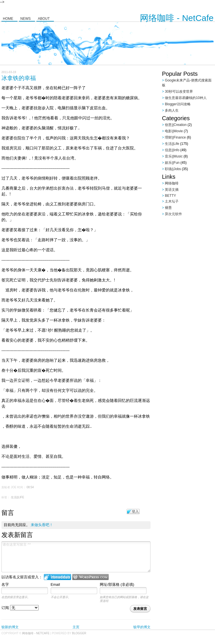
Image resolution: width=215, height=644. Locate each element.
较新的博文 (10, 627)
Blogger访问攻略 (178, 104)
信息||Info (172, 150)
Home (8, 19)
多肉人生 (172, 110)
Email (55, 584)
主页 (76, 627)
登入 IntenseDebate (57, 577)
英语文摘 (172, 190)
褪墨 (168, 208)
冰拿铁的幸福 (19, 78)
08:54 (30, 487)
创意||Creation (176, 125)
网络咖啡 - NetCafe (177, 18)
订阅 (20, 608)
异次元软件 (173, 214)
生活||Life (17, 497)
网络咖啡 (172, 183)
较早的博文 (142, 627)
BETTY (170, 196)
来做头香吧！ (42, 525)
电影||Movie (174, 131)
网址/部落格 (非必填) (117, 584)
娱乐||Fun (172, 163)
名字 (5, 584)
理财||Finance (175, 137)
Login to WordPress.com (90, 577)
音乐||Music (174, 156)
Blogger (79, 633)
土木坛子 (172, 201)
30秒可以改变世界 (179, 92)
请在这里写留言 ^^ (76, 557)
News (26, 19)
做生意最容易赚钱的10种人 (186, 98)
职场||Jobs (173, 169)
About (44, 19)
